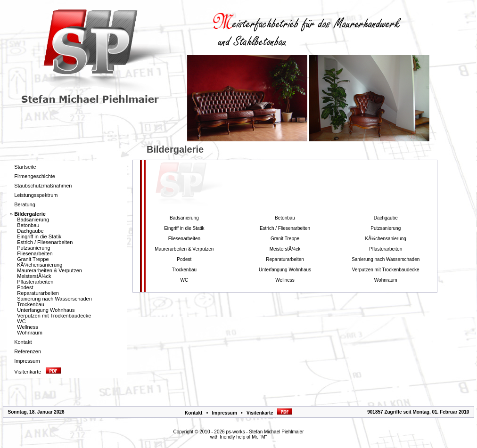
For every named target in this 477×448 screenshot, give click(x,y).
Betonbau (28, 225)
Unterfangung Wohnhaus (46, 310)
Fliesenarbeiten (35, 253)
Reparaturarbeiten (38, 293)
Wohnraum (30, 333)
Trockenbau (31, 304)
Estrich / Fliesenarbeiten (45, 242)
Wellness (27, 327)
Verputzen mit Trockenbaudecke (54, 316)
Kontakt (193, 413)
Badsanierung (33, 220)
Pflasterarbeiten (35, 282)
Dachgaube (30, 231)
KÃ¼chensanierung (40, 265)
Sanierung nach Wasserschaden (54, 299)
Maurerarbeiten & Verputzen (49, 270)
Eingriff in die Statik (39, 236)
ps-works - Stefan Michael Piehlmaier (265, 432)
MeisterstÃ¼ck (34, 276)
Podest (25, 287)
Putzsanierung (33, 248)
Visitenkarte (269, 413)
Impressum (224, 413)
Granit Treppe (33, 259)
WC (21, 321)
